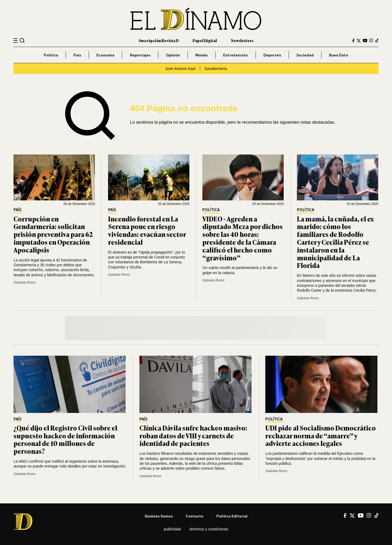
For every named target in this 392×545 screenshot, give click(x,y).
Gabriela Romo (24, 282)
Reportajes (140, 55)
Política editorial (232, 516)
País (77, 55)
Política (51, 55)
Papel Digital (205, 40)
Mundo (202, 55)
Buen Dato (339, 55)
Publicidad (172, 529)
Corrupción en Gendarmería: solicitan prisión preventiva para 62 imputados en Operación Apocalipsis (53, 234)
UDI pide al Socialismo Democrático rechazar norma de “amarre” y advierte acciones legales (321, 435)
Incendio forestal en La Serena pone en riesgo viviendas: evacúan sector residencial (147, 230)
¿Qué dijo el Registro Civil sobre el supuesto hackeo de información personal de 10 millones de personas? (65, 439)
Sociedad (305, 55)
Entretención (235, 55)
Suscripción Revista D (159, 40)
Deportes (272, 55)
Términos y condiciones (209, 529)
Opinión (173, 55)
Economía (105, 55)
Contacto (195, 516)
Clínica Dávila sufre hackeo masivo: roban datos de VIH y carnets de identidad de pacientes (193, 435)
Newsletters (242, 40)
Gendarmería (216, 69)
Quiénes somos (159, 516)
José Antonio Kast (180, 69)
